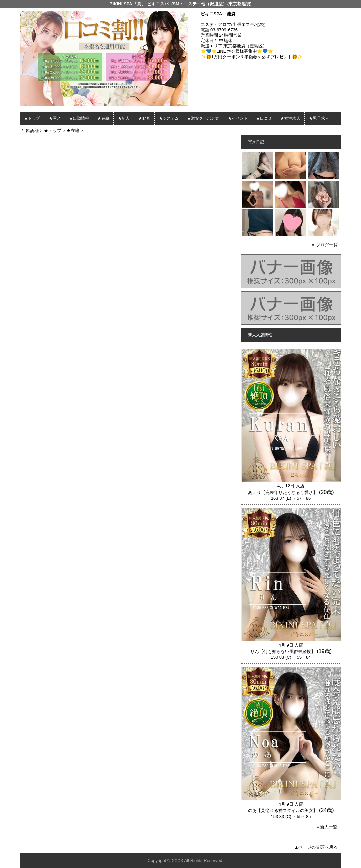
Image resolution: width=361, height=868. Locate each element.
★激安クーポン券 (203, 118)
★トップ (32, 118)
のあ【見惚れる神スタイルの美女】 (283, 811)
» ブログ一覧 (325, 245)
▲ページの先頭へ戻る (316, 847)
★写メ (55, 118)
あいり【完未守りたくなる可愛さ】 (283, 492)
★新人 (124, 118)
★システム (169, 118)
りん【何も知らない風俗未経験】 (283, 652)
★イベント (238, 118)
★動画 (144, 118)
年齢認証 (30, 131)
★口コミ (264, 118)
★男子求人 (319, 118)
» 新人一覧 (327, 827)
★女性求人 (290, 118)
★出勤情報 (79, 118)
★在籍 (103, 118)
